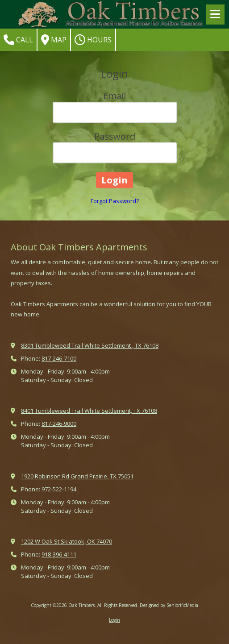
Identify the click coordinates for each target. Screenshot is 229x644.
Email (114, 96)
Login (114, 620)
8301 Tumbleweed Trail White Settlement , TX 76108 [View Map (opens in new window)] (90, 345)
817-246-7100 (59, 358)
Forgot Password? (115, 201)
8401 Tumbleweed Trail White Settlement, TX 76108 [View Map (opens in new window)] (89, 411)
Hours (93, 40)
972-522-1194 (59, 489)
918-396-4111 (59, 554)
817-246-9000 (59, 424)
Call (18, 40)
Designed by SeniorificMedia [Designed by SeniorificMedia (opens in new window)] (169, 605)
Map (54, 40)
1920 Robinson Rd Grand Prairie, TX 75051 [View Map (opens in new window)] (77, 476)
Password (115, 136)
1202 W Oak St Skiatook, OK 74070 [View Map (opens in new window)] (67, 541)
